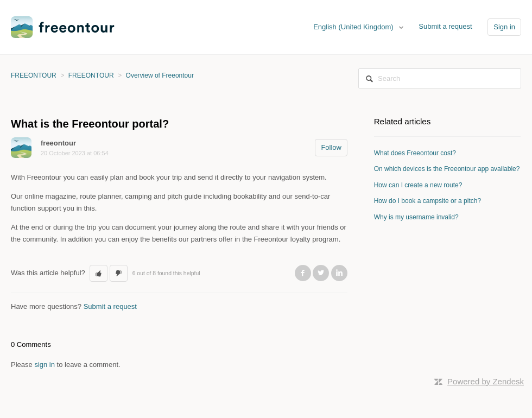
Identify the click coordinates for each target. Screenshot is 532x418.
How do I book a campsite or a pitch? (427, 201)
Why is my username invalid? (416, 217)
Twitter (321, 273)
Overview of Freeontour (160, 75)
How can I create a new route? (418, 185)
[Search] (440, 78)
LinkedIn (339, 273)
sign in (45, 365)
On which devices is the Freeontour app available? (447, 169)
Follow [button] (331, 147)
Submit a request (445, 26)
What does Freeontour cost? (415, 153)
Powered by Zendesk (486, 381)
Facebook (303, 273)
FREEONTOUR (34, 75)
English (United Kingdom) (354, 27)
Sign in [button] (504, 27)
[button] (99, 274)
